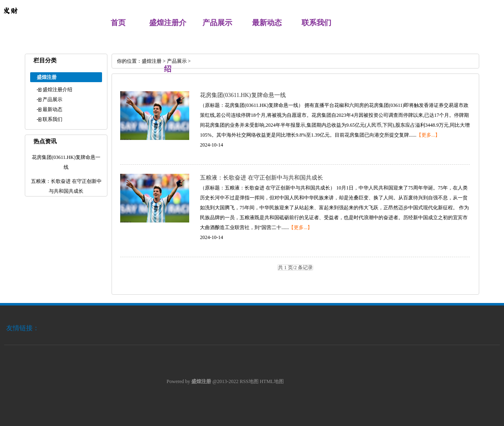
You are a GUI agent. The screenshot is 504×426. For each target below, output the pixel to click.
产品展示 (217, 23)
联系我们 (316, 23)
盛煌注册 (152, 61)
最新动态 (267, 23)
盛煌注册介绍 (57, 90)
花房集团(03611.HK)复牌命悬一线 (243, 95)
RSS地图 (249, 381)
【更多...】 (428, 135)
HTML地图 (272, 381)
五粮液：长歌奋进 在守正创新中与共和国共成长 (262, 178)
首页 (118, 23)
